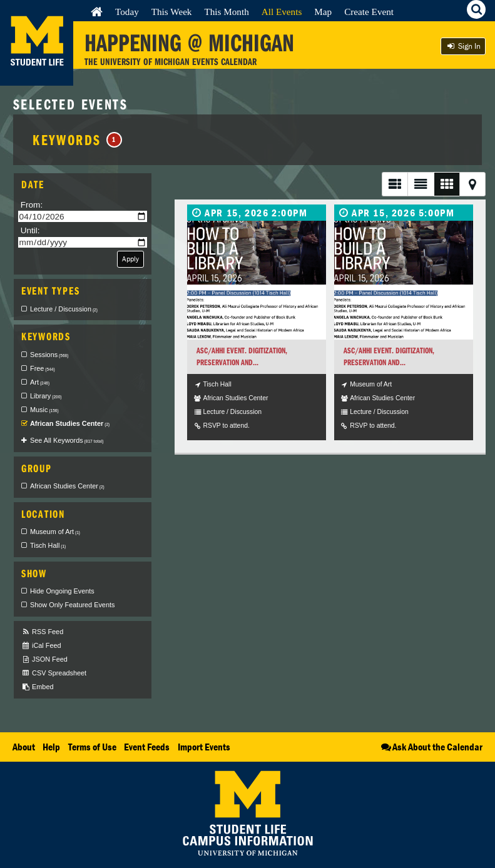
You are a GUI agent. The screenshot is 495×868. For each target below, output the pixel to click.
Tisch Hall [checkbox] (48, 545)
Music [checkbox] (44, 410)
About (24, 747)
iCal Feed (41, 646)
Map (323, 12)
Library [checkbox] (46, 396)
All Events (282, 12)
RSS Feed (42, 632)
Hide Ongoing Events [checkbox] (62, 591)
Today (127, 12)
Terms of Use (92, 747)
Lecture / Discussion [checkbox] (64, 309)
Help (51, 747)
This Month (226, 12)
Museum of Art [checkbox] (55, 532)
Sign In (463, 46)
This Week (172, 12)
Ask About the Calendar (431, 747)
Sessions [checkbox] (49, 355)
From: (32, 205)
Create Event (369, 12)
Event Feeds (147, 747)
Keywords (77, 139)
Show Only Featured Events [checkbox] (72, 605)
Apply (130, 259)
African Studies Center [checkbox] (70, 423)
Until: (30, 230)
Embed (37, 687)
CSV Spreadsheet (54, 673)
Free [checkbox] (43, 368)
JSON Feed (44, 659)
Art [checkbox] (40, 382)
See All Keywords (67, 440)
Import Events (204, 747)
